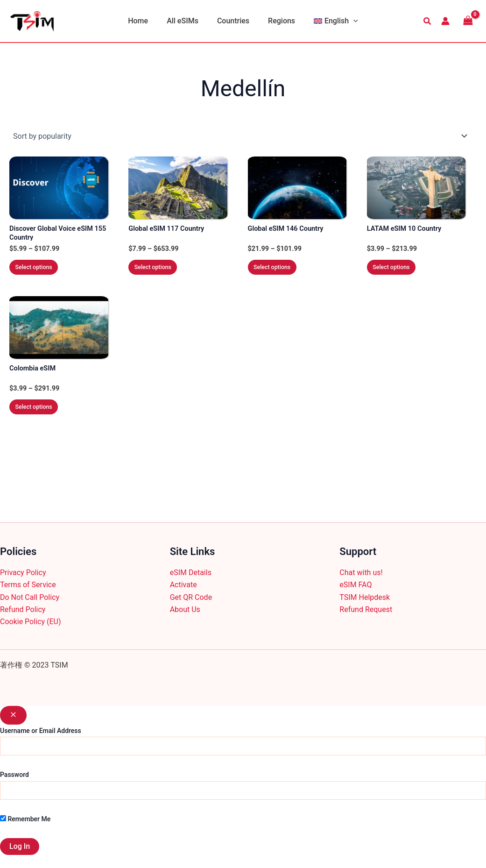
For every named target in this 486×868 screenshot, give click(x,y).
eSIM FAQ (356, 585)
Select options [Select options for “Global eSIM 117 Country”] (162, 273)
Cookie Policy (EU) (30, 622)
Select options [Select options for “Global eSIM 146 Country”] (281, 273)
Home (145, 21)
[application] (346, 21)
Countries (233, 21)
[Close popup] (13, 715)
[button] (428, 21)
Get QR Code (191, 597)
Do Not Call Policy (30, 597)
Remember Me (25, 819)
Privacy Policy (23, 573)
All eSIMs (186, 21)
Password (14, 775)
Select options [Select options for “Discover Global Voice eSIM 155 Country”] (42, 273)
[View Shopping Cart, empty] (468, 21)
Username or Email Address (41, 731)
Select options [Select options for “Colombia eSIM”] (42, 420)
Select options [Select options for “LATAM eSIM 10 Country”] (400, 273)
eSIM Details (191, 573)
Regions (278, 21)
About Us (185, 609)
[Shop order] (243, 136)
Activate (183, 585)
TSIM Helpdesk (365, 597)
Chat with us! (361, 573)
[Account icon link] (445, 21)
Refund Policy (23, 609)
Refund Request (366, 609)
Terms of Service (28, 585)
